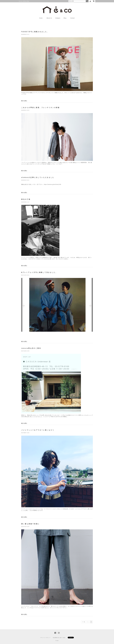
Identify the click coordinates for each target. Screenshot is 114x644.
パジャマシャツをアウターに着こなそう (38, 430)
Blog (65, 18)
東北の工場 (26, 199)
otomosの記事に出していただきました (38, 177)
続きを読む (24, 101)
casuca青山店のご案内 (31, 348)
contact (72, 18)
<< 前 (84, 622)
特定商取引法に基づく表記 (59, 638)
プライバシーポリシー (45, 638)
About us (49, 18)
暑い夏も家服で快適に (30, 524)
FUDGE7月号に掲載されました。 (35, 32)
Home (41, 18)
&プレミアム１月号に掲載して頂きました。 (39, 272)
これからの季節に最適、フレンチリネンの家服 (40, 107)
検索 (87, 1)
